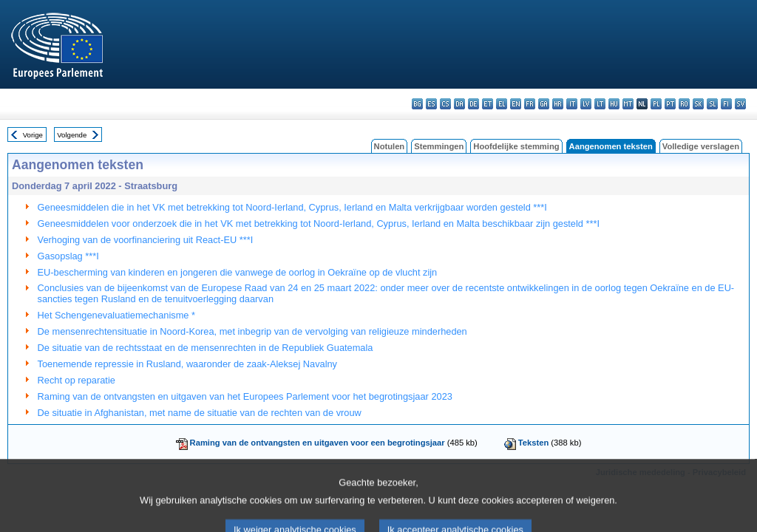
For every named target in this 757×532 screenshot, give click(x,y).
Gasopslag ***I (68, 256)
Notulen (390, 146)
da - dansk (459, 104)
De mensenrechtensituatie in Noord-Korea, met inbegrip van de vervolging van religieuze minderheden (252, 331)
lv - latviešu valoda (586, 104)
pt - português (670, 104)
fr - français (530, 104)
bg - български (417, 104)
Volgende (72, 135)
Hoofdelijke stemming (516, 146)
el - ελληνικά (502, 104)
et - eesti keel (488, 104)
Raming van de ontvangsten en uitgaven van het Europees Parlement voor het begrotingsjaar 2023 (245, 396)
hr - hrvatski (558, 104)
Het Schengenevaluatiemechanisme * (116, 315)
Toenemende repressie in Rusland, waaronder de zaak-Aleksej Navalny (187, 364)
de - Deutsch (473, 104)
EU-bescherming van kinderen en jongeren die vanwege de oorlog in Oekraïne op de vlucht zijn (238, 272)
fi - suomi (726, 104)
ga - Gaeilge (544, 104)
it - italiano (572, 104)
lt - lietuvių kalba (600, 104)
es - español (431, 104)
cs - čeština (445, 104)
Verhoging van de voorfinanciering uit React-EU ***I (146, 240)
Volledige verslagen (701, 146)
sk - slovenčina (698, 104)
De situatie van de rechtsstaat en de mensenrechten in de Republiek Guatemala (206, 348)
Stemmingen (439, 146)
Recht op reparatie (77, 380)
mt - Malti (628, 104)
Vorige (33, 135)
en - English (516, 104)
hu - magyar (614, 104)
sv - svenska (740, 104)
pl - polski (656, 104)
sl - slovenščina (712, 104)
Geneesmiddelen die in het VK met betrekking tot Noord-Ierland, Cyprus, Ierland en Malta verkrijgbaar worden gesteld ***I (292, 207)
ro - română (684, 104)
